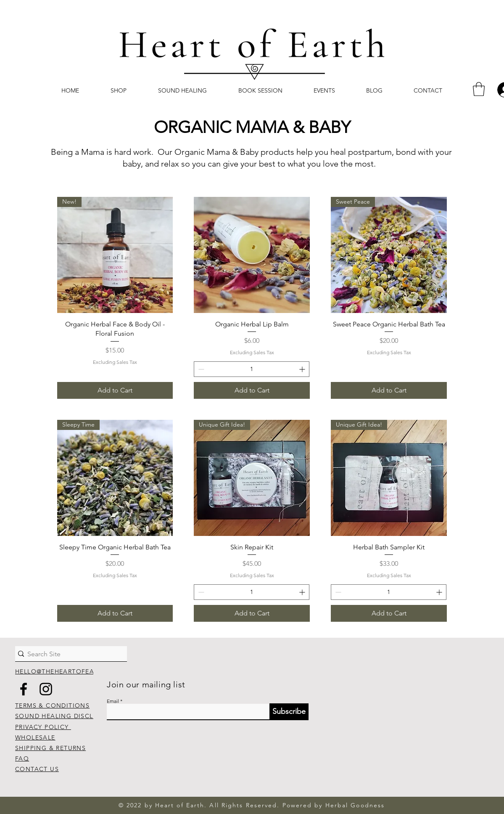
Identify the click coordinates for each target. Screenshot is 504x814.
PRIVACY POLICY (43, 727)
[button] (479, 89)
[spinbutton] (252, 369)
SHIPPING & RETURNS (50, 748)
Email (113, 701)
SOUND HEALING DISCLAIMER (65, 716)
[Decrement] (200, 369)
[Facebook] (24, 689)
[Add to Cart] (115, 390)
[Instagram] (46, 689)
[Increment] (303, 369)
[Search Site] (67, 654)
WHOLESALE (35, 737)
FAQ (22, 758)
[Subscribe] (289, 712)
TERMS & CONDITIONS (52, 705)
